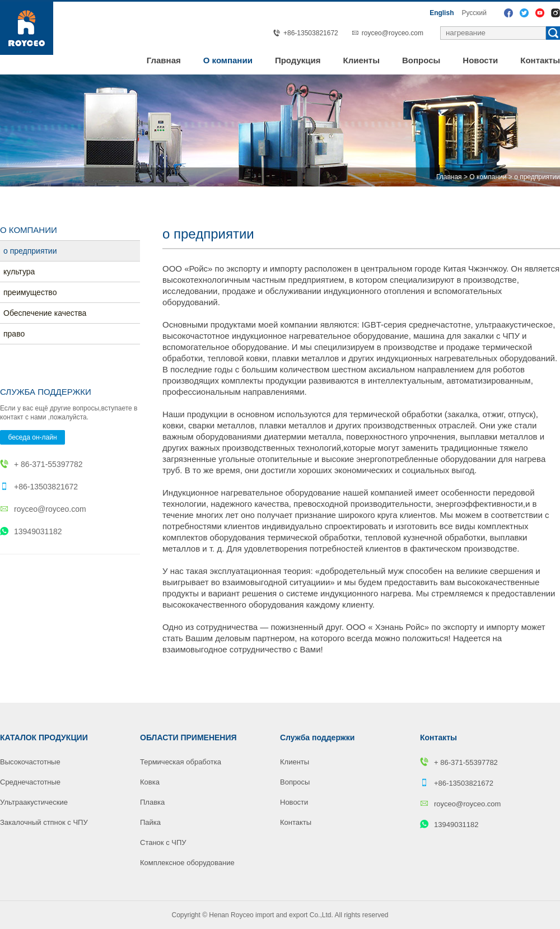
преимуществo (30, 292)
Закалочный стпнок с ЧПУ (44, 822)
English (442, 13)
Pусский (474, 13)
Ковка (150, 782)
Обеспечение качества (45, 313)
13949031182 (31, 531)
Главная (164, 60)
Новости (480, 60)
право (14, 334)
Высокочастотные (30, 762)
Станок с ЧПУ (163, 842)
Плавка (152, 802)
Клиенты (361, 60)
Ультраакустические (34, 802)
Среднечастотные (30, 782)
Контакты (540, 60)
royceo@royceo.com (393, 33)
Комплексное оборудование (187, 863)
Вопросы (421, 60)
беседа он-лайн (32, 437)
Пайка (150, 822)
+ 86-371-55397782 (41, 464)
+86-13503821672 (39, 487)
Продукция (298, 60)
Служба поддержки (317, 737)
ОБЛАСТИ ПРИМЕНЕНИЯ (188, 737)
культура (19, 272)
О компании (228, 60)
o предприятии (537, 177)
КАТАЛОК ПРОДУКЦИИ (44, 737)
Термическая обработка (181, 762)
